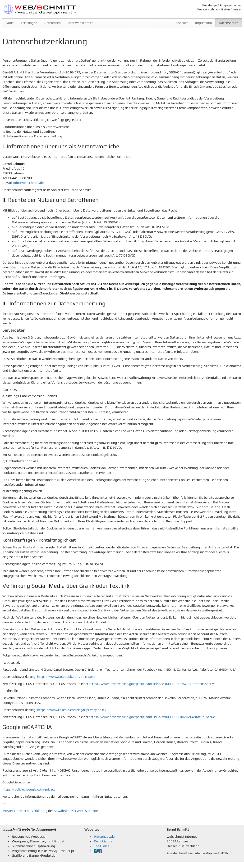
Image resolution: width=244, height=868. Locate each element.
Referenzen (53, 23)
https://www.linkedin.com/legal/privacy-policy (72, 710)
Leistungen (29, 23)
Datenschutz (230, 22)
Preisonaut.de (104, 836)
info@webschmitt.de (28, 183)
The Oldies (101, 846)
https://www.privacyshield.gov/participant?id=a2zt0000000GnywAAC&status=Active (152, 684)
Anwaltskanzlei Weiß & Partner (76, 811)
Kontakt (182, 23)
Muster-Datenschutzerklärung (25, 811)
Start (10, 23)
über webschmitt (80, 23)
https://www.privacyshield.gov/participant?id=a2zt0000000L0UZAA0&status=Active (152, 717)
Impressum (203, 23)
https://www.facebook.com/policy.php (66, 677)
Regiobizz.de (103, 841)
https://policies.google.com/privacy (29, 789)
